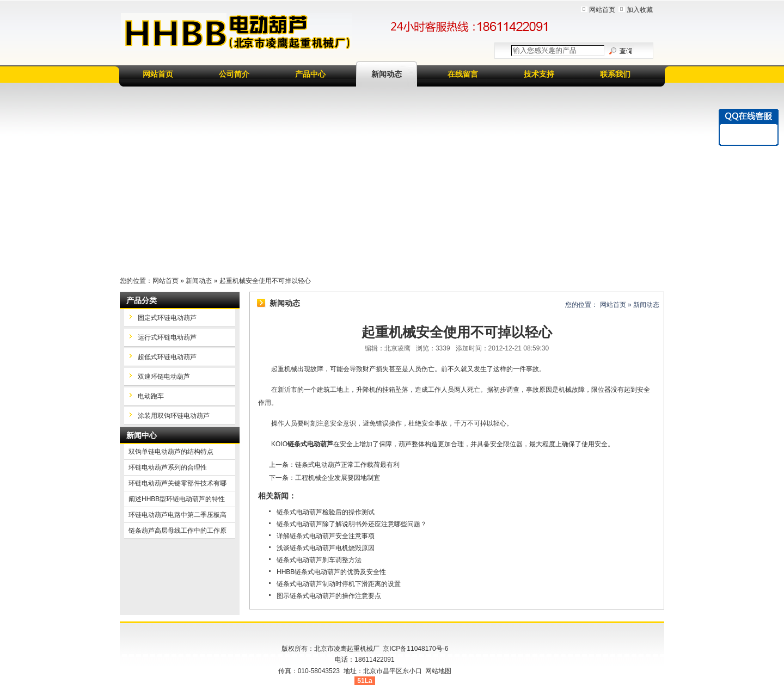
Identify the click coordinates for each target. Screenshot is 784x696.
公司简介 (234, 74)
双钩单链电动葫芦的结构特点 (171, 452)
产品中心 (310, 74)
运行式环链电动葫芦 (167, 337)
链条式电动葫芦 (310, 444)
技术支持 (539, 74)
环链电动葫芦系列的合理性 (168, 467)
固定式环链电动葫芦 (167, 318)
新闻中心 (142, 435)
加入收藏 (640, 10)
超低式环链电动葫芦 (167, 357)
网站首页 (602, 10)
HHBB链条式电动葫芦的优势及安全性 (331, 572)
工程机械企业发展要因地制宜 (338, 478)
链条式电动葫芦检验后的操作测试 (326, 512)
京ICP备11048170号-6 (415, 649)
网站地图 (438, 671)
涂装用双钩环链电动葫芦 (174, 416)
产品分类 (142, 300)
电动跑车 (151, 396)
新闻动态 (387, 74)
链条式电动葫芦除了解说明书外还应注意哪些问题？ (352, 524)
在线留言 (463, 74)
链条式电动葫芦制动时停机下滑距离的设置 (339, 584)
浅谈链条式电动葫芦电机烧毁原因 (326, 548)
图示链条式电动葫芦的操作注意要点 (329, 596)
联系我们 (615, 74)
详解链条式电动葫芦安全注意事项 (326, 536)
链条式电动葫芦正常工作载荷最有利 (347, 465)
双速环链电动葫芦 (164, 377)
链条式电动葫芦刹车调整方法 (319, 560)
